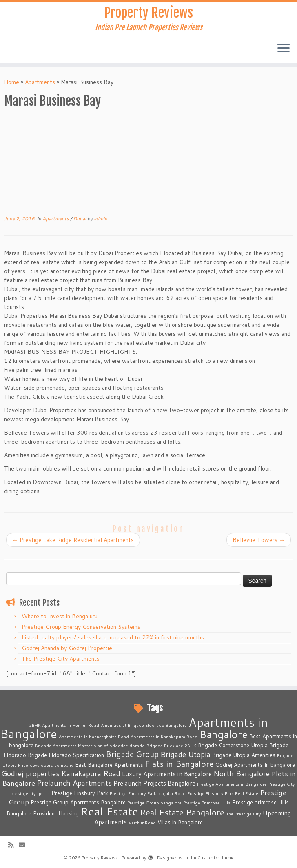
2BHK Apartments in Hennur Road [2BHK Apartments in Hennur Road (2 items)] (64, 725)
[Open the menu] (284, 49)
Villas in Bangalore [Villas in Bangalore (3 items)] (180, 822)
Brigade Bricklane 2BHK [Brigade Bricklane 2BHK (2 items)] (171, 745)
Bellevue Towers (259, 540)
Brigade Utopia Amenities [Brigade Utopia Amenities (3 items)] (244, 755)
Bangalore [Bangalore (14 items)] (223, 734)
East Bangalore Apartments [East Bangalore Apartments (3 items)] (109, 765)
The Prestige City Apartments (61, 659)
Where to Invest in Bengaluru (60, 616)
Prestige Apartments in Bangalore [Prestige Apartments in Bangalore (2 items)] (232, 784)
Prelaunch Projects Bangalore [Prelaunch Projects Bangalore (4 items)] (154, 783)
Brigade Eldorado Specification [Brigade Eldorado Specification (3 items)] (66, 755)
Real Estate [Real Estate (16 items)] (109, 811)
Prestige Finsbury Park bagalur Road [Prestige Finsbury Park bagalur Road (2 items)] (148, 793)
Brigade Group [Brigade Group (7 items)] (132, 754)
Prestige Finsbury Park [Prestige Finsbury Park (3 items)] (80, 793)
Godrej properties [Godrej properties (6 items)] (30, 773)
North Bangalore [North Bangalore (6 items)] (242, 773)
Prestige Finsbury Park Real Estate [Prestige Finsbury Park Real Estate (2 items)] (223, 793)
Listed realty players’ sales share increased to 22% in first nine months (113, 637)
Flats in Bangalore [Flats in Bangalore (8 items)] (179, 764)
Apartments (40, 82)
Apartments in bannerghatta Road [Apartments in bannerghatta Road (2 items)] (94, 736)
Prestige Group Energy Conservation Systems (81, 627)
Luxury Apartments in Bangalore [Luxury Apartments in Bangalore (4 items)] (167, 774)
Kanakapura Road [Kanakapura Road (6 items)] (91, 773)
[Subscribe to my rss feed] (13, 845)
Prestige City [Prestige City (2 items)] (282, 784)
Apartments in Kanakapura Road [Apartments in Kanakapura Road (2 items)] (164, 736)
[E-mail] (24, 845)
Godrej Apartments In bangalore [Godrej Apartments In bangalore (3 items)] (255, 765)
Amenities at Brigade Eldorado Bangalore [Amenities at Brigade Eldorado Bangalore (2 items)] (144, 725)
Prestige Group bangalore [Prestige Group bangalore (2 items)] (154, 803)
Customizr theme (215, 858)
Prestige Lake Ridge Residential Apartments (73, 540)
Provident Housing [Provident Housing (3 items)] (56, 813)
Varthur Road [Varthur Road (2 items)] (142, 822)
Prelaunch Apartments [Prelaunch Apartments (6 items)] (74, 783)
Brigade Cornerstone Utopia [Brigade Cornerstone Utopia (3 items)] (233, 745)
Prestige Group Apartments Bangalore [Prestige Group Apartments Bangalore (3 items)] (78, 802)
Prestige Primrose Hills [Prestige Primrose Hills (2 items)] (207, 803)
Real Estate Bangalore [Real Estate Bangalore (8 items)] (182, 812)
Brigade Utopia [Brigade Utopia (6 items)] (185, 754)
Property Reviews (149, 13)
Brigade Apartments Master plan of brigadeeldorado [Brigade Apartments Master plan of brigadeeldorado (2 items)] (90, 745)
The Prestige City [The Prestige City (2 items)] (244, 814)
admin (101, 219)
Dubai (80, 219)
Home (12, 82)
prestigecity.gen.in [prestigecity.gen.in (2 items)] (30, 793)
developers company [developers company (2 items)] (52, 765)
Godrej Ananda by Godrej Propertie (67, 648)
